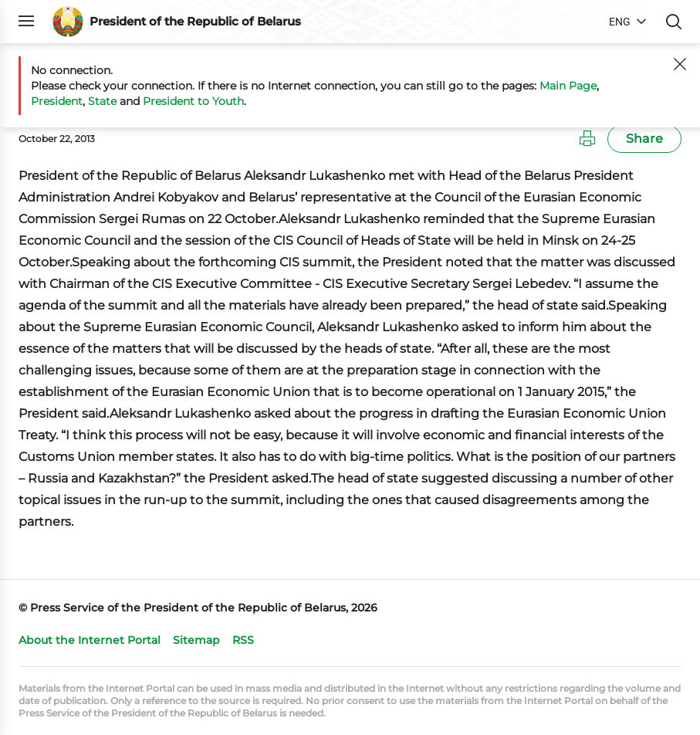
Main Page (568, 86)
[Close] (680, 64)
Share (644, 139)
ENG (620, 22)
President (57, 101)
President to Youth (193, 101)
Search (674, 22)
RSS (243, 640)
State (102, 101)
